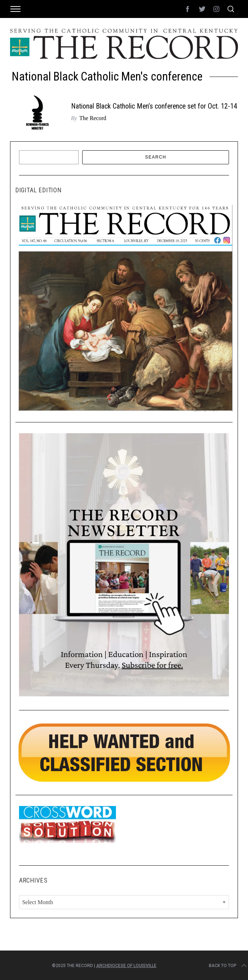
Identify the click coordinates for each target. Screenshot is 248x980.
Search (156, 157)
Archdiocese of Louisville (126, 966)
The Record (93, 118)
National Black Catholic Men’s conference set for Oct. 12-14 (154, 106)
